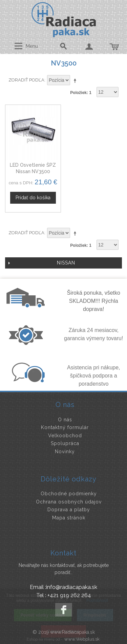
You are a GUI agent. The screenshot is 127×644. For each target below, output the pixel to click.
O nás (65, 420)
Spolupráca (65, 443)
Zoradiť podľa (26, 80)
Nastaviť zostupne (76, 80)
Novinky (65, 452)
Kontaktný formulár (65, 427)
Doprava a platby (69, 510)
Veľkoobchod (65, 436)
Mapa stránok (69, 518)
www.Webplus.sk (82, 639)
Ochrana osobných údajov (69, 502)
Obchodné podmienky (69, 494)
